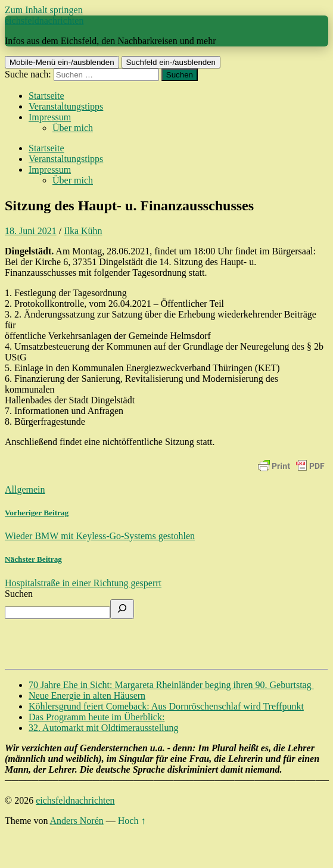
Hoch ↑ (132, 821)
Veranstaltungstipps (66, 106)
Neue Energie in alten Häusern (87, 696)
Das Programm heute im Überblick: (97, 717)
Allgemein (25, 489)
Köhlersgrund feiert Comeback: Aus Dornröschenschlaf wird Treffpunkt (166, 706)
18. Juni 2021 (31, 231)
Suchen (19, 594)
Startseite (46, 96)
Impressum (50, 117)
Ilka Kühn (83, 231)
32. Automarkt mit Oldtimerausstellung (104, 728)
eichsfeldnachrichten (44, 21)
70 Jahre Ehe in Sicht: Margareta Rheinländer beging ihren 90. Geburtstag (171, 685)
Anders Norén (77, 821)
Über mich (73, 128)
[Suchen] (122, 609)
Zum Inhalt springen (44, 10)
